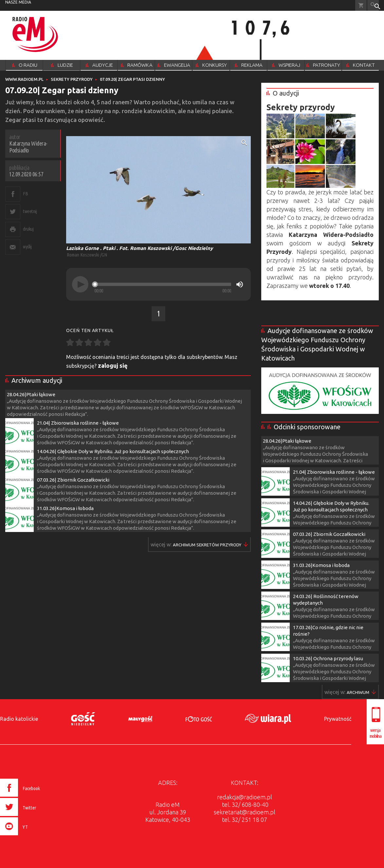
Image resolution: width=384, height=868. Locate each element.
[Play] (80, 284)
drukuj (28, 229)
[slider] (163, 284)
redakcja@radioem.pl (245, 797)
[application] (158, 284)
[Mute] (240, 284)
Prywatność (338, 719)
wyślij (27, 247)
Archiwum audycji (37, 380)
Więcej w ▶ (207, 545)
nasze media (18, 2)
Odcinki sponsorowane (307, 427)
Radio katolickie (19, 719)
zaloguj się (113, 365)
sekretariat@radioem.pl (245, 812)
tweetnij (30, 211)
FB (25, 194)
